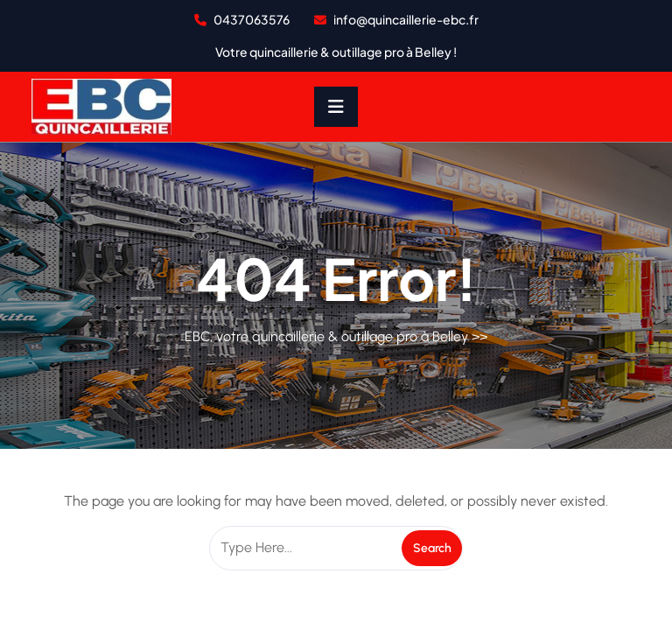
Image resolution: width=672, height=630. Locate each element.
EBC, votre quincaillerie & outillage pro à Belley (326, 336)
